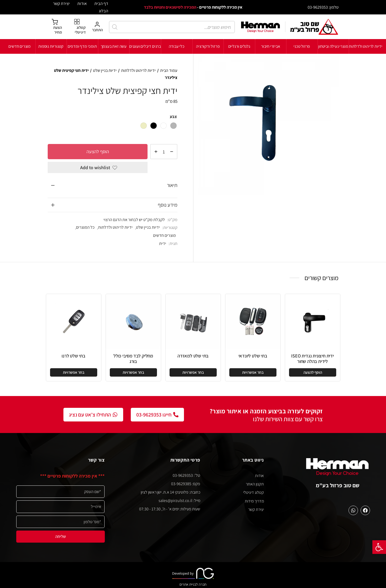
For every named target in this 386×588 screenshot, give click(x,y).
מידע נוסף (168, 205)
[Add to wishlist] (98, 167)
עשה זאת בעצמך (114, 46)
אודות (82, 3)
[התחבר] (97, 27)
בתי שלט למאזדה (193, 356)
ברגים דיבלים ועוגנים (145, 46)
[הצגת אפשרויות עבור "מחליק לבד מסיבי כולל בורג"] (133, 372)
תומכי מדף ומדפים (82, 46)
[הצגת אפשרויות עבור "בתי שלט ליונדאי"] (253, 372)
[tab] (113, 185)
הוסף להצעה (97, 151)
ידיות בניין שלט (105, 70)
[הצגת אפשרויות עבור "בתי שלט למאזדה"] (193, 372)
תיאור (172, 185)
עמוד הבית (169, 70)
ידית (163, 243)
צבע (173, 117)
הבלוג (104, 11)
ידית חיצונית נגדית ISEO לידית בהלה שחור (312, 359)
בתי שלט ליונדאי (253, 356)
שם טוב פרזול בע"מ (338, 485)
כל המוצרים (85, 227)
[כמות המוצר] (164, 152)
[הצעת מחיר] (55, 27)
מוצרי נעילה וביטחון (333, 46)
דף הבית (101, 3)
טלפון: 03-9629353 (323, 7)
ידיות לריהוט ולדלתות (366, 46)
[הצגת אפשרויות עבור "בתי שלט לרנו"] (74, 372)
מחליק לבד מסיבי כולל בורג (133, 359)
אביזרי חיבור (271, 46)
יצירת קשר (61, 3)
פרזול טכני (302, 46)
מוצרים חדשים (20, 46)
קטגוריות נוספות (51, 46)
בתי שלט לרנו (74, 356)
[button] (379, 547)
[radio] (173, 126)
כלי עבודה (177, 46)
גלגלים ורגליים (239, 46)
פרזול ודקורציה (208, 46)
